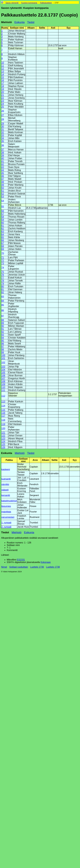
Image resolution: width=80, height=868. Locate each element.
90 (3, 326)
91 (3, 329)
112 (3, 396)
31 (3, 129)
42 (3, 164)
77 (3, 278)
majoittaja (6, 512)
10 (3, 63)
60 (3, 223)
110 (3, 387)
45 (3, 173)
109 (3, 384)
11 (3, 66)
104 (3, 370)
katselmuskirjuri (9, 501)
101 (3, 358)
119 (3, 424)
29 (3, 124)
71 (3, 257)
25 (3, 107)
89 (3, 323)
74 (3, 268)
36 (3, 145)
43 (3, 167)
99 (3, 352)
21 (3, 95)
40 (3, 158)
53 (3, 197)
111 (3, 390)
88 (3, 320)
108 (3, 381)
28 (3, 119)
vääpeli (5, 490)
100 (3, 355)
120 (3, 428)
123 (3, 438)
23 (3, 101)
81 (3, 289)
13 (3, 71)
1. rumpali (6, 523)
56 (3, 211)
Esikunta (20, 22)
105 (3, 373)
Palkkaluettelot (46, 3)
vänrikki (5, 484)
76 (3, 275)
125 (3, 444)
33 (3, 135)
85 (3, 305)
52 (3, 194)
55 (3, 207)
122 (3, 436)
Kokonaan (46, 562)
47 (3, 179)
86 (3, 310)
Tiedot (31, 22)
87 (3, 316)
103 (3, 367)
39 (3, 155)
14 (3, 74)
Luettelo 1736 (37, 567)
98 (3, 349)
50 (3, 188)
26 (3, 111)
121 (3, 433)
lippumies (6, 506)
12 (3, 69)
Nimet (4, 567)
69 (3, 249)
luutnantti (6, 479)
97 (3, 347)
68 (3, 246)
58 (3, 217)
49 (3, 185)
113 (3, 402)
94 (3, 338)
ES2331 (21, 560)
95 (3, 341)
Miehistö (6, 22)
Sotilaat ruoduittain (19, 567)
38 (3, 153)
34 (3, 138)
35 (3, 141)
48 (3, 182)
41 (3, 161)
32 (3, 132)
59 (3, 220)
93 (3, 335)
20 (3, 92)
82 (3, 292)
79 (3, 284)
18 (3, 86)
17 (3, 83)
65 (3, 237)
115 (3, 410)
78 (3, 281)
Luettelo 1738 (53, 567)
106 (3, 375)
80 (3, 286)
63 (3, 231)
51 (3, 191)
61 (3, 226)
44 (3, 170)
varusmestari (8, 517)
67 (3, 243)
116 (3, 413)
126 (3, 447)
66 (3, 240)
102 (3, 362)
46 (3, 176)
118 (3, 420)
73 (3, 263)
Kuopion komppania (29, 3)
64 (3, 234)
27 (3, 115)
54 (3, 201)
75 (3, 272)
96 (3, 344)
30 (3, 126)
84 (3, 301)
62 (3, 229)
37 (3, 150)
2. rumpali (6, 527)
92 (3, 332)
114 (3, 406)
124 (3, 441)
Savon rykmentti (12, 3)
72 (3, 260)
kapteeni (6, 469)
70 (3, 253)
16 (3, 80)
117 (3, 416)
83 (3, 297)
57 (3, 214)
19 (3, 89)
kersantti (6, 495)
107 (3, 378)
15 (3, 77)
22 (3, 98)
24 (3, 104)
